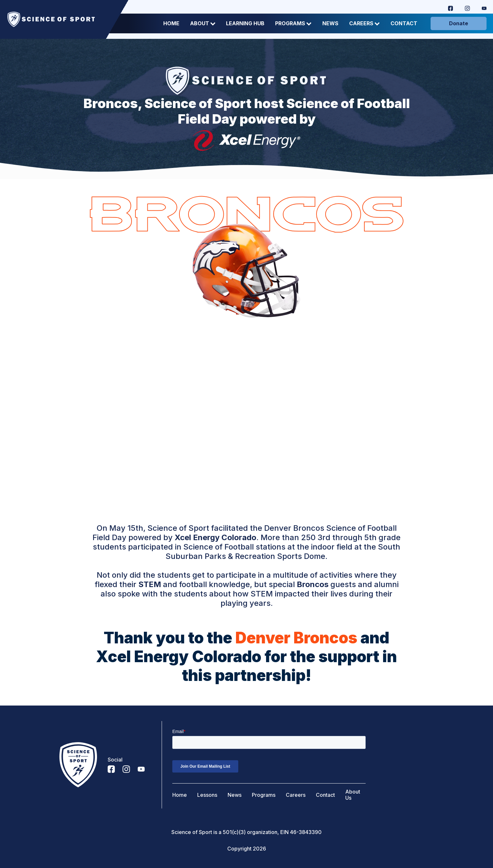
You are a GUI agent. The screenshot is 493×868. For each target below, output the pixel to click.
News (330, 23)
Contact (404, 23)
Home (171, 23)
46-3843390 (306, 832)
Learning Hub (245, 23)
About (203, 23)
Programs (293, 23)
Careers (364, 23)
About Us (353, 795)
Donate (459, 23)
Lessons (207, 795)
